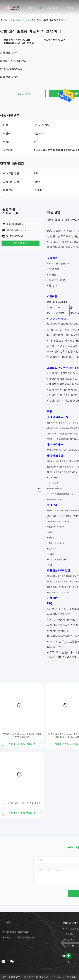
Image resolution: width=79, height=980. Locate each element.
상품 (11, 20)
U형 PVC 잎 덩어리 (67, 657)
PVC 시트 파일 (22, 20)
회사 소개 (54, 8)
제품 (40, 8)
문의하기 (72, 8)
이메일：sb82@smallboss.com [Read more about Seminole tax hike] (18, 937)
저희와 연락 (23, 94)
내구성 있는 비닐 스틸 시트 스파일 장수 (22, 803)
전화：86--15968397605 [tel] (15, 932)
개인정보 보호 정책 (11, 977)
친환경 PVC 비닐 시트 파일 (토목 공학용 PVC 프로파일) (22, 736)
